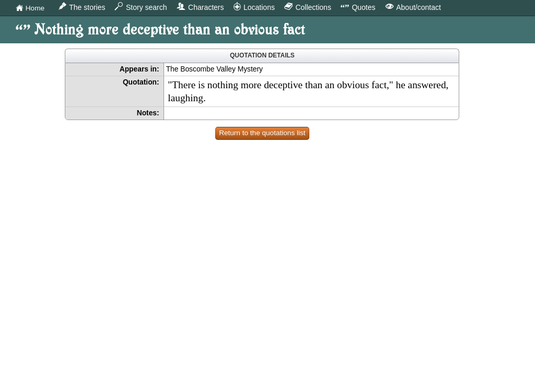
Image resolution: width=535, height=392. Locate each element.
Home (30, 9)
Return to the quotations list (262, 133)
